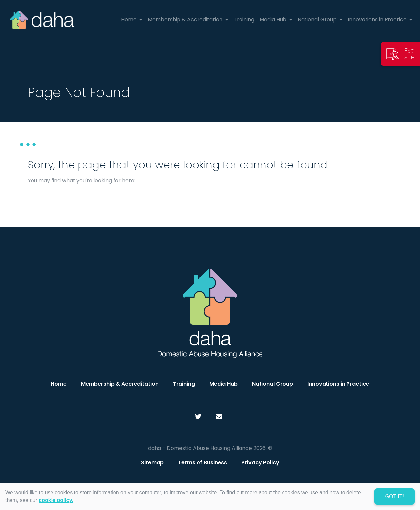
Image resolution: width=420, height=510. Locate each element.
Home (59, 384)
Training (184, 384)
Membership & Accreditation (120, 384)
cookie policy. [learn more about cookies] (56, 500)
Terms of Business (203, 463)
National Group (273, 384)
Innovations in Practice (338, 384)
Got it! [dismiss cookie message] (395, 496)
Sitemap (152, 463)
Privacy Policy (260, 463)
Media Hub (223, 384)
